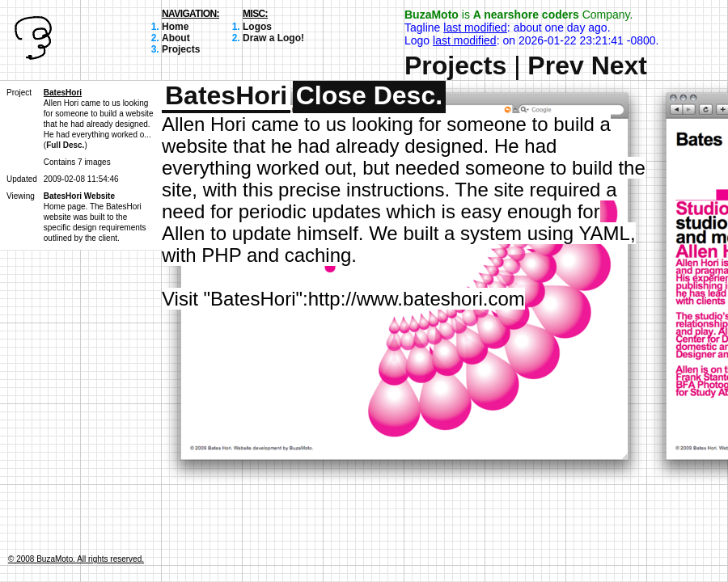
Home (175, 27)
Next (619, 65)
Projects (181, 49)
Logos (257, 27)
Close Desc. (369, 95)
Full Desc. (65, 145)
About (176, 38)
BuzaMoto (432, 15)
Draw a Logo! (273, 38)
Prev (555, 65)
